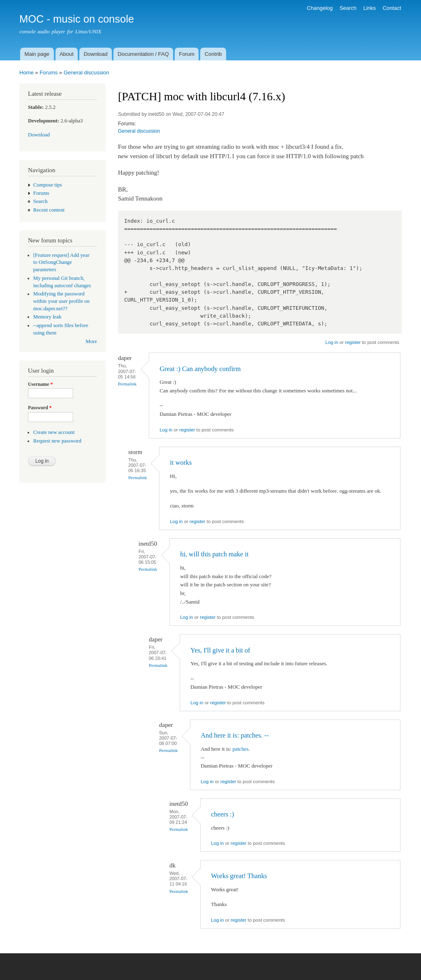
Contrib (213, 54)
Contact (392, 8)
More (91, 341)
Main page (37, 54)
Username (40, 384)
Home (27, 73)
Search (348, 8)
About (67, 54)
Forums (49, 73)
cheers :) (222, 814)
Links (370, 8)
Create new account (54, 432)
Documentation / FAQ (143, 54)
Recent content (49, 210)
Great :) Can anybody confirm (200, 369)
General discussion (87, 73)
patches (240, 749)
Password (40, 408)
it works (181, 462)
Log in (332, 342)
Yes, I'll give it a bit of (220, 650)
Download (96, 54)
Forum (187, 54)
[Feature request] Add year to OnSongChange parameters (61, 263)
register (353, 342)
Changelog (320, 8)
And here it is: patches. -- (235, 735)
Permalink (127, 384)
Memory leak (47, 317)
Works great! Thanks (239, 876)
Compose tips (48, 185)
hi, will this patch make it (214, 554)
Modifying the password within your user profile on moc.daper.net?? (61, 301)
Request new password (57, 441)
